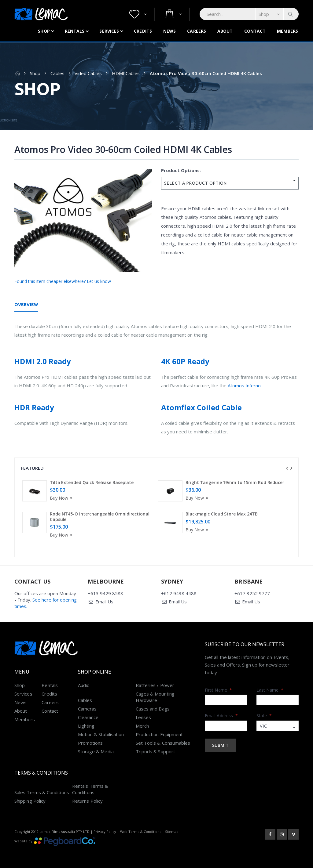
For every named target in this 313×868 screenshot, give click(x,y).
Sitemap (172, 832)
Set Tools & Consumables (163, 743)
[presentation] (287, 468)
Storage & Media (96, 751)
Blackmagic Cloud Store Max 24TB (222, 514)
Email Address (221, 716)
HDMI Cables (126, 73)
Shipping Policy (30, 801)
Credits (143, 31)
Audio (84, 685)
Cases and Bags (153, 709)
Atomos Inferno (244, 385)
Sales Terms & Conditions (42, 792)
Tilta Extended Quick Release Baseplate (92, 482)
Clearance (88, 717)
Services (109, 31)
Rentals (75, 31)
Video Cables (88, 73)
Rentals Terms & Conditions (90, 789)
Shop (44, 31)
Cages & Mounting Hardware (155, 697)
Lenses (143, 717)
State (264, 716)
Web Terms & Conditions (141, 832)
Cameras (87, 709)
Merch (142, 726)
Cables (57, 73)
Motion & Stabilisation (101, 734)
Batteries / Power (155, 685)
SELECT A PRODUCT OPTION (195, 183)
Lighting (86, 726)
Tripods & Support (155, 751)
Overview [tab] (26, 305)
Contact (255, 31)
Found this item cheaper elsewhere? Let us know (63, 281)
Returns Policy (87, 801)
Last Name (270, 690)
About (225, 31)
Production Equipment (159, 734)
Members (287, 31)
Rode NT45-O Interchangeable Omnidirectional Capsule (100, 517)
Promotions (90, 743)
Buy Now (62, 498)
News (169, 31)
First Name (218, 690)
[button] (138, 14)
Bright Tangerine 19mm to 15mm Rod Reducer (235, 482)
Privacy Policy (105, 832)
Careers (197, 31)
